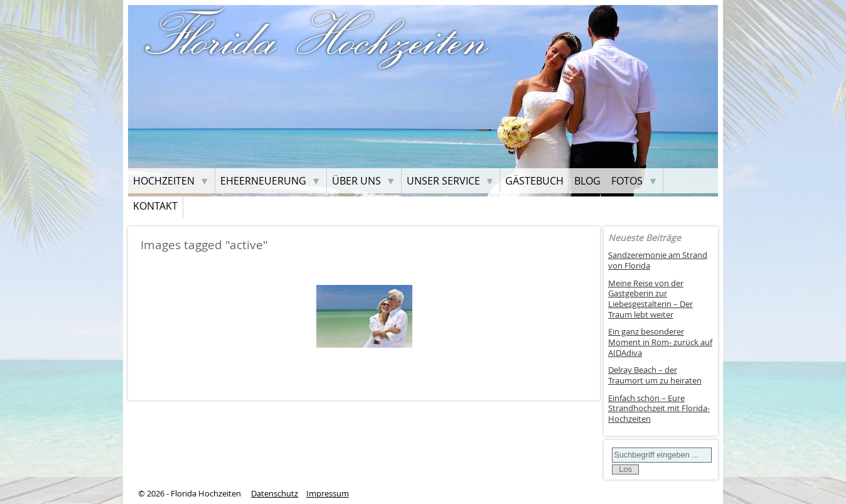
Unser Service (443, 181)
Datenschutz (275, 494)
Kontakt (155, 206)
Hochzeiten (164, 181)
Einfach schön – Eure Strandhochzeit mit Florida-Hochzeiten (659, 409)
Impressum (328, 494)
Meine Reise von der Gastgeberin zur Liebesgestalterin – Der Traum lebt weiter (651, 299)
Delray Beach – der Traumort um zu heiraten (655, 375)
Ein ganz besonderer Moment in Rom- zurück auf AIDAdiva (660, 342)
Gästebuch (534, 181)
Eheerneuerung (263, 181)
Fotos (627, 181)
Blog (587, 181)
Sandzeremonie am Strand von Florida (658, 260)
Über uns (356, 181)
